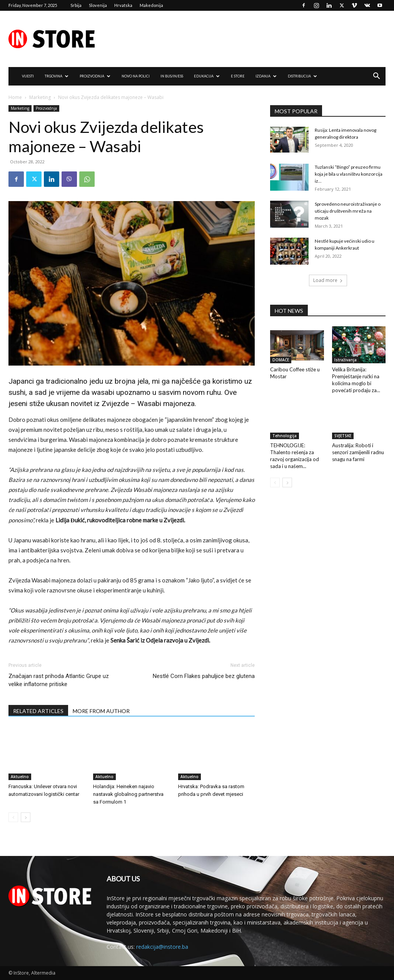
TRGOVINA (57, 76)
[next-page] (26, 817)
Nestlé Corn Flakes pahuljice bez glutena (204, 676)
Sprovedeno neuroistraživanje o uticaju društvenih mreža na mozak (348, 211)
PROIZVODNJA (95, 76)
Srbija (76, 5)
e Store (238, 76)
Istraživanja (346, 360)
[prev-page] (13, 817)
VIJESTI (28, 76)
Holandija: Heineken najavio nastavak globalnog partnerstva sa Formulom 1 (128, 794)
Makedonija (151, 5)
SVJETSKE (343, 436)
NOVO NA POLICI (136, 76)
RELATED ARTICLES (38, 711)
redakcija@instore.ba (162, 947)
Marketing (40, 97)
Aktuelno (20, 777)
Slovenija (98, 5)
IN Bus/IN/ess (172, 76)
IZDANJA (266, 76)
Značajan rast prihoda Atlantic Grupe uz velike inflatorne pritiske (59, 680)
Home (15, 97)
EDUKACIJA (207, 76)
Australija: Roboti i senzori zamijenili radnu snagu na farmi (358, 452)
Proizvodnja (46, 108)
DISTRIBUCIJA (302, 76)
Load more (328, 280)
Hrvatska (123, 5)
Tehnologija (285, 436)
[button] (376, 77)
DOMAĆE (281, 360)
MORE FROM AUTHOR (101, 711)
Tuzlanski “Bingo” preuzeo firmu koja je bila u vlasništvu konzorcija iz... (349, 174)
